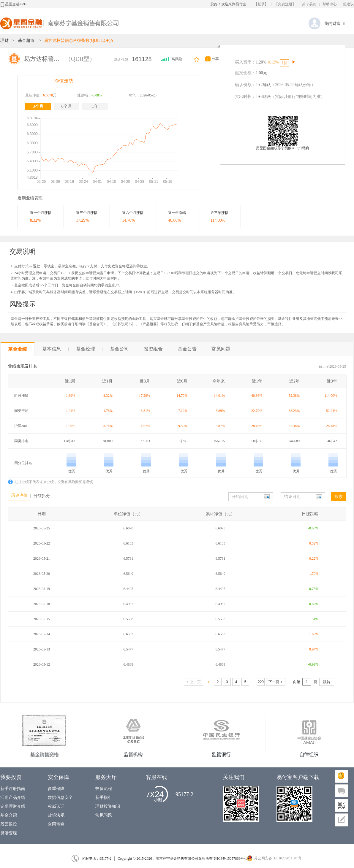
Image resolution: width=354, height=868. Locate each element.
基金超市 (26, 41)
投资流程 (104, 789)
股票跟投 (9, 824)
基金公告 (191, 349)
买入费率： (245, 62)
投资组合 (157, 349)
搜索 (339, 497)
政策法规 (56, 815)
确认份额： (245, 85)
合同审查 (56, 824)
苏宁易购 (309, 4)
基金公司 (123, 349)
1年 (95, 106)
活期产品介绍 (13, 798)
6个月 (67, 106)
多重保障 (56, 789)
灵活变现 (9, 833)
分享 (215, 59)
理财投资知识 (108, 806)
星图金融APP (13, 4)
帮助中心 (330, 4)
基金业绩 (18, 349)
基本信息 (55, 349)
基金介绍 (9, 815)
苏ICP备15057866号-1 (230, 859)
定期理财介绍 (13, 806)
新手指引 (104, 798)
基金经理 (89, 349)
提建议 (348, 4)
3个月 (38, 106)
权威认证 (56, 806)
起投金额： (245, 73)
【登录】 (261, 4)
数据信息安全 (60, 798)
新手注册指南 (13, 789)
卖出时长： (245, 97)
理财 (4, 41)
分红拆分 (42, 496)
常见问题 (221, 349)
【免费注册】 (285, 4)
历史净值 (19, 495)
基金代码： (123, 60)
